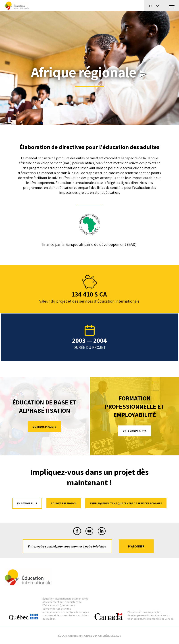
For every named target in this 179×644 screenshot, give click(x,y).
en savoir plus (27, 503)
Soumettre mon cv (64, 503)
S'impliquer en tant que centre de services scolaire (126, 503)
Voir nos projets (45, 427)
